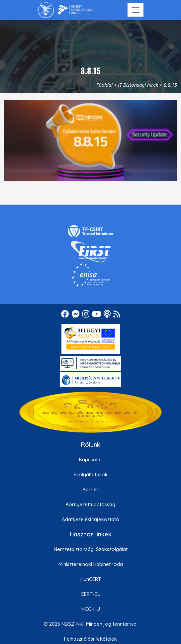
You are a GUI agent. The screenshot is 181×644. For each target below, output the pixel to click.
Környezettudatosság (90, 504)
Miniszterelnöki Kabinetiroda (91, 564)
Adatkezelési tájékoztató (90, 519)
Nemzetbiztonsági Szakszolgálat (91, 549)
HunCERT (91, 579)
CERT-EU (91, 594)
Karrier (91, 489)
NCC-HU (91, 609)
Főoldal (104, 85)
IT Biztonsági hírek (138, 85)
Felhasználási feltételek (90, 639)
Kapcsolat (90, 460)
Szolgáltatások (90, 474)
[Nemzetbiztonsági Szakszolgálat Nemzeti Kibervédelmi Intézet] (66, 10)
